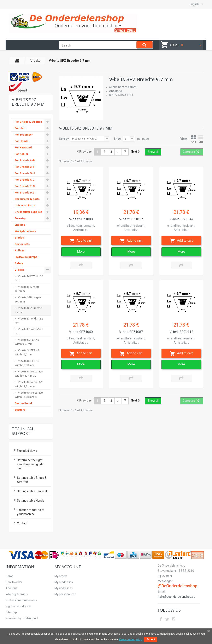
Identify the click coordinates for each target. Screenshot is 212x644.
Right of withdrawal (18, 606)
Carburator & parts (27, 199)
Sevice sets (22, 244)
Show (118, 139)
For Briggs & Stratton (28, 122)
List (201, 139)
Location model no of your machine (31, 512)
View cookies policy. (131, 639)
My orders (61, 576)
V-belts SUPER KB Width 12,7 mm (27, 352)
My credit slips (64, 582)
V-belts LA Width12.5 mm (29, 321)
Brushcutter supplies (28, 212)
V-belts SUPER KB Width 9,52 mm (27, 342)
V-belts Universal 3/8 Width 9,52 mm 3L (29, 374)
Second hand (23, 403)
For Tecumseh (24, 135)
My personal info (65, 594)
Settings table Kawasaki (33, 491)
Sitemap (11, 612)
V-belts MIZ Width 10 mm (29, 278)
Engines (20, 225)
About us (11, 588)
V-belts (19, 270)
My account (68, 567)
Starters (20, 410)
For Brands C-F (25, 167)
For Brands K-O (25, 180)
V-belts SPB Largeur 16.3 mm (28, 299)
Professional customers (21, 600)
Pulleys (20, 250)
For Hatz (20, 128)
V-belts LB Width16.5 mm (29, 331)
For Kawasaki (23, 148)
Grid (194, 139)
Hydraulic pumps (26, 257)
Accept (151, 639)
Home (10, 576)
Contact (22, 523)
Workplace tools (25, 231)
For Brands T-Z (24, 193)
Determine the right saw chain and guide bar (30, 464)
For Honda (22, 141)
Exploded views (27, 451)
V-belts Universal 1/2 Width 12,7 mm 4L (29, 384)
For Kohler (22, 154)
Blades (19, 238)
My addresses (64, 588)
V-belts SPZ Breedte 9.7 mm (28, 310)
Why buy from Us (17, 594)
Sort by (64, 139)
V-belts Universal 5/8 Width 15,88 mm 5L (29, 395)
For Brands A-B (25, 160)
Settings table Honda (31, 501)
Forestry (20, 218)
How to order (14, 582)
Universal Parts (25, 205)
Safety (19, 263)
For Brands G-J (25, 173)
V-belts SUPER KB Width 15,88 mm (27, 363)
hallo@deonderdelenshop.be (176, 597)
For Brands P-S (25, 186)
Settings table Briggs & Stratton (32, 480)
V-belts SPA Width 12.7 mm (27, 289)
